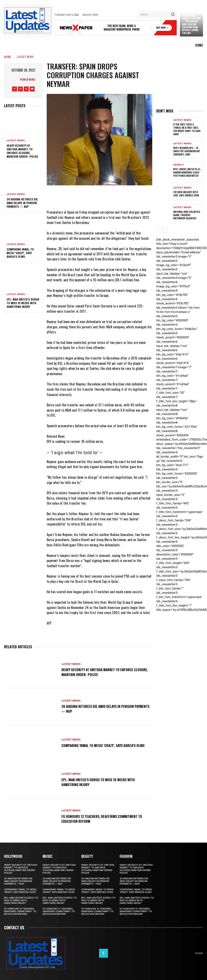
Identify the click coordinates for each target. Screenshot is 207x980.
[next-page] (165, 230)
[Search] (173, 15)
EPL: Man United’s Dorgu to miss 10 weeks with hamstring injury (23, 303)
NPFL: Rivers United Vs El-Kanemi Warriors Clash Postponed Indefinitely (187, 172)
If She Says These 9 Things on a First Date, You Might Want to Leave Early (187, 129)
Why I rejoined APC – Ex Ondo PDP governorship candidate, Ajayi (187, 151)
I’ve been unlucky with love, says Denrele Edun (186, 193)
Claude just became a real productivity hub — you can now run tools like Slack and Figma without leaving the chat (191, 23)
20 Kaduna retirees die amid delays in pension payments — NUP (22, 203)
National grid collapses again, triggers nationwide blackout (187, 215)
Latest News (25, 57)
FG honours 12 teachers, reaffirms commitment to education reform (104, 819)
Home (8, 57)
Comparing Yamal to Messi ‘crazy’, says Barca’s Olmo (20, 253)
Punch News (27, 79)
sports (178, 165)
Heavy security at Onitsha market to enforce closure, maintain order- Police (22, 151)
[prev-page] (159, 230)
